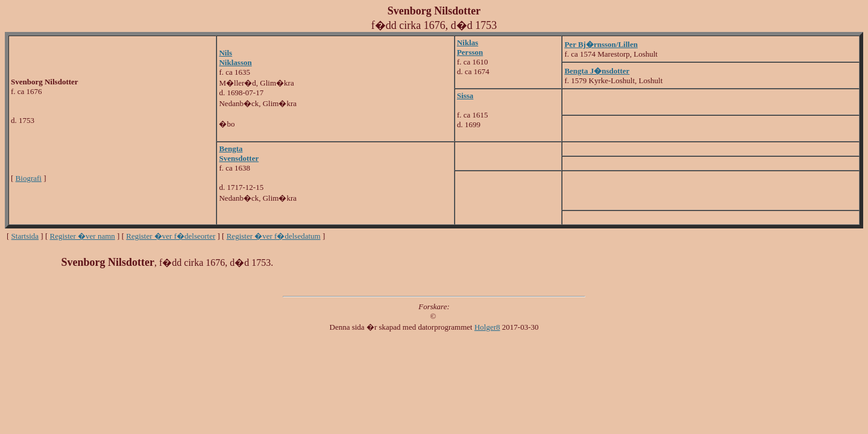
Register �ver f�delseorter (171, 236)
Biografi (29, 178)
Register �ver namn (83, 236)
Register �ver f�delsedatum (274, 236)
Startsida (25, 236)
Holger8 (487, 327)
